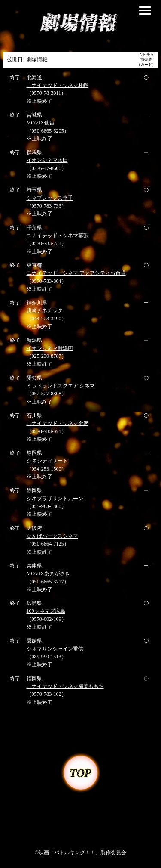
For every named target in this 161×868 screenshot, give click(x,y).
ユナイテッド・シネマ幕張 (58, 236)
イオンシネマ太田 (47, 160)
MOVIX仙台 (41, 123)
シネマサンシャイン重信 (55, 649)
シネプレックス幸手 (50, 198)
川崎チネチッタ (45, 310)
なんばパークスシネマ (52, 536)
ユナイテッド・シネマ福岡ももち (65, 686)
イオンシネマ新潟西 (50, 348)
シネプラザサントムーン (55, 499)
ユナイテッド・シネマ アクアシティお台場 (76, 273)
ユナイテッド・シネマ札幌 (58, 85)
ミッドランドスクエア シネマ (61, 386)
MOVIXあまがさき (48, 573)
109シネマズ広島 (46, 611)
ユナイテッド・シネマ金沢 (58, 423)
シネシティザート (47, 461)
